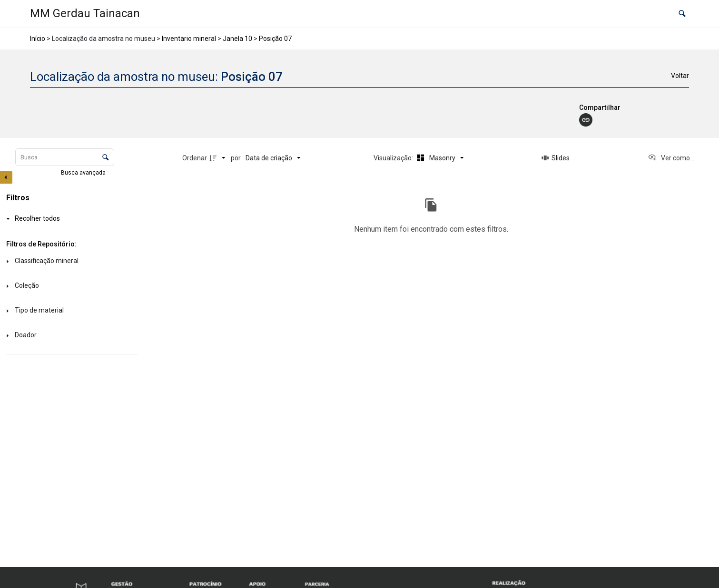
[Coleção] (70, 286)
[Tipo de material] (70, 311)
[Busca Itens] (65, 157)
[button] (682, 14)
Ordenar (195, 158)
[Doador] (70, 336)
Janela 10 (237, 39)
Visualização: (394, 158)
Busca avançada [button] (84, 173)
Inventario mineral (189, 39)
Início (38, 39)
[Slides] (556, 158)
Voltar (680, 76)
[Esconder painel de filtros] (6, 177)
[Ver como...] (671, 158)
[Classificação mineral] (70, 261)
